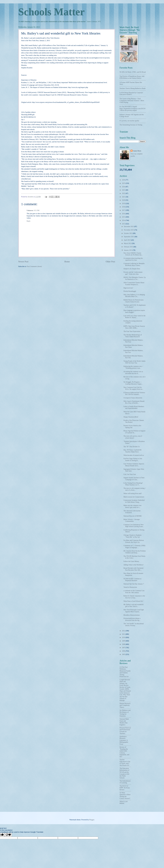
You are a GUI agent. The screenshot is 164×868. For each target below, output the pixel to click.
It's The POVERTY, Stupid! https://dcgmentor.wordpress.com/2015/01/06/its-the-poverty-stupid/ (132, 109)
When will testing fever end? (133, 493)
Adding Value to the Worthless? (133, 565)
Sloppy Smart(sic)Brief (131, 417)
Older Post (110, 262)
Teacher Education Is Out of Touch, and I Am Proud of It (125, 763)
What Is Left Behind (124, 802)
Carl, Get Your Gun (130, 474)
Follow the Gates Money (131, 561)
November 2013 (129, 230)
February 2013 (129, 247)
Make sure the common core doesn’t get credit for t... (132, 506)
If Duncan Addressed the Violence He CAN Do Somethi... (134, 394)
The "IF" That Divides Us (132, 447)
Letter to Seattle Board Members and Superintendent (134, 407)
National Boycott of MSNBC (133, 516)
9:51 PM (37, 210)
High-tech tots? (128, 288)
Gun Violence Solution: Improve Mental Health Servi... (134, 465)
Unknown (30, 210)
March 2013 (128, 243)
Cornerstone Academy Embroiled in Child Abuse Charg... (134, 501)
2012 (124, 631)
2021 (124, 197)
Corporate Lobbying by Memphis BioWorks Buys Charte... (134, 264)
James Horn (137, 151)
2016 (124, 214)
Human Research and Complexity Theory (125, 705)
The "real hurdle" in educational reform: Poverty (134, 625)
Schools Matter (51, 12)
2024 (124, 187)
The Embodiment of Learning (125, 782)
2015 (124, 217)
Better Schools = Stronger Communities (132, 520)
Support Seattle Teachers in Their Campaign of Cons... (134, 479)
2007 (124, 648)
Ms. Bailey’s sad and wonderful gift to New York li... (133, 605)
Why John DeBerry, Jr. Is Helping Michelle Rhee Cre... (134, 296)
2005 (124, 654)
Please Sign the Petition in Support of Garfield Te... (134, 432)
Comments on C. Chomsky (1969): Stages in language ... (135, 547)
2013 (124, 224)
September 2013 (129, 237)
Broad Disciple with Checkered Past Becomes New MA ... (133, 569)
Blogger (92, 820)
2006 (124, 651)
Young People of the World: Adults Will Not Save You (134, 362)
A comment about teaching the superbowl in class (133, 259)
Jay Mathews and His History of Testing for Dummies (125, 713)
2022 (124, 193)
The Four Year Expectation (132, 331)
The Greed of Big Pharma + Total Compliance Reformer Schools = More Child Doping (132, 101)
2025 (124, 183)
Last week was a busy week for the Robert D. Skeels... (134, 317)
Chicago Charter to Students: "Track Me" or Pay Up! (133, 536)
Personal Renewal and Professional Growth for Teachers (125, 731)
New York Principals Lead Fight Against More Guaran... (134, 611)
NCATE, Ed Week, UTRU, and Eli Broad (133, 72)
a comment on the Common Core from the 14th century (134, 592)
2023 (124, 190)
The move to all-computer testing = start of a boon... (135, 489)
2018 (124, 207)
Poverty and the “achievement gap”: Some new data (133, 273)
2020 (124, 200)
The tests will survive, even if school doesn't (133, 437)
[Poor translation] (8, 835)
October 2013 (128, 233)
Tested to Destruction (130, 587)
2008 (124, 644)
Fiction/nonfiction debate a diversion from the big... (132, 619)
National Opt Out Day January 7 (134, 584)
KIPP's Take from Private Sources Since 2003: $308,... (134, 327)
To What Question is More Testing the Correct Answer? (125, 796)
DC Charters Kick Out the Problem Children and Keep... (135, 552)
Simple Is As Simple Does (132, 269)
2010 (124, 637)
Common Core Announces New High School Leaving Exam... (134, 526)
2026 (124, 180)
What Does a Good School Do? (133, 601)
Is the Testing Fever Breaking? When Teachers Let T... (133, 484)
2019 (124, 204)
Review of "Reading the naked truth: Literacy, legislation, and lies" (124, 752)
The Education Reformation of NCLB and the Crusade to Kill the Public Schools (124, 773)
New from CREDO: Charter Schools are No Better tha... (133, 254)
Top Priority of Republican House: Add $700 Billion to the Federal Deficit (132, 77)
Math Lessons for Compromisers (134, 497)
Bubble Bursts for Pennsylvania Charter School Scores (133, 301)
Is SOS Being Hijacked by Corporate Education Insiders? (131, 94)
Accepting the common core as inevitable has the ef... (133, 373)
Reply (29, 221)
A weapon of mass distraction (133, 398)
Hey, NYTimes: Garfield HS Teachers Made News (132, 451)
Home (67, 262)
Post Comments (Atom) (34, 266)
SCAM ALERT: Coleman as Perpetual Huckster (132, 580)
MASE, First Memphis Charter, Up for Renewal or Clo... (135, 278)
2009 (124, 641)
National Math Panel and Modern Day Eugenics (124, 722)
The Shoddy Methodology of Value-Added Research (133, 336)
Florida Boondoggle (130, 291)
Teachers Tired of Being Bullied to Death (133, 88)
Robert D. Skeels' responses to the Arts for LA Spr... (134, 597)
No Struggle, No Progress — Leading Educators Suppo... (133, 383)
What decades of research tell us (134, 455)
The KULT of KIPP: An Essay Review (125, 788)
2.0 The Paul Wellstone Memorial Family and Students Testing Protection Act (125, 672)
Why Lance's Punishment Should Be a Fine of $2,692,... (134, 402)
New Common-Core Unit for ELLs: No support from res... (133, 388)
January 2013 (128, 250)
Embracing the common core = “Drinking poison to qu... (133, 367)
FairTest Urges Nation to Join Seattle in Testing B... (133, 460)
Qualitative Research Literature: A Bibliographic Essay (124, 740)
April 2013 (128, 240)
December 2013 (129, 227)
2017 (124, 210)
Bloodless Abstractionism (131, 615)
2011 (124, 634)
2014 (124, 220)
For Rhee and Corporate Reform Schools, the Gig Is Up (134, 541)
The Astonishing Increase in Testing (131, 125)
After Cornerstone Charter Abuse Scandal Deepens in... (134, 284)
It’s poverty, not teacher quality (129, 121)
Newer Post (23, 262)
